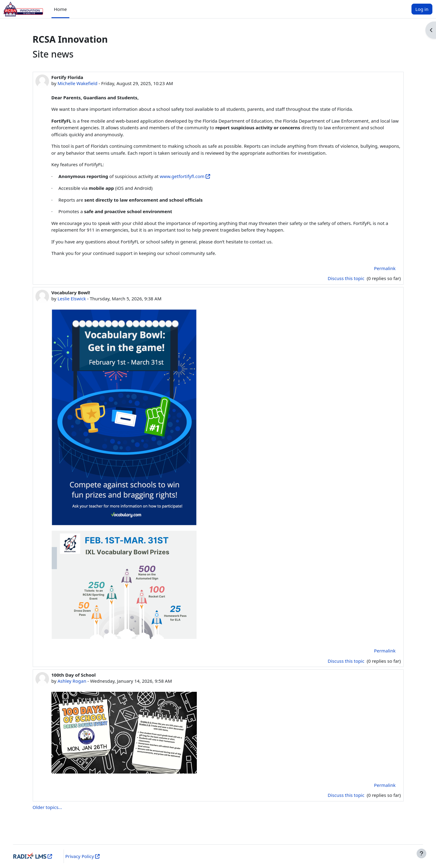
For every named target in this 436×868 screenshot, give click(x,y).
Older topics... (47, 807)
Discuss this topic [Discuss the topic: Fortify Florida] (347, 278)
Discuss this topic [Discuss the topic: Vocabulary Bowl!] (347, 661)
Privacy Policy (86, 856)
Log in (422, 9)
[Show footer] (421, 853)
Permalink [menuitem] (385, 268)
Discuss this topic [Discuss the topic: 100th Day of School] (347, 795)
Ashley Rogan (72, 681)
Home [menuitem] (60, 9)
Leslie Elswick (72, 299)
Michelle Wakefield (78, 83)
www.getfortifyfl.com (182, 176)
